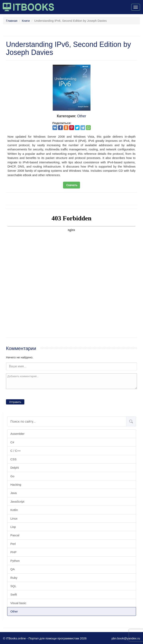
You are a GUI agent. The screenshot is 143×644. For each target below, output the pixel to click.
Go (12, 476)
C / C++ (16, 451)
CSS (13, 459)
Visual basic (18, 603)
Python (15, 561)
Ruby (14, 578)
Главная (12, 21)
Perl (13, 544)
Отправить (15, 402)
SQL (13, 586)
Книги (26, 21)
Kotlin (14, 510)
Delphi (15, 468)
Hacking (16, 485)
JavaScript (17, 501)
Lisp (13, 527)
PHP (13, 552)
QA (13, 569)
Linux (14, 518)
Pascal (15, 535)
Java (14, 493)
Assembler (17, 434)
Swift (14, 594)
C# (12, 442)
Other (14, 611)
